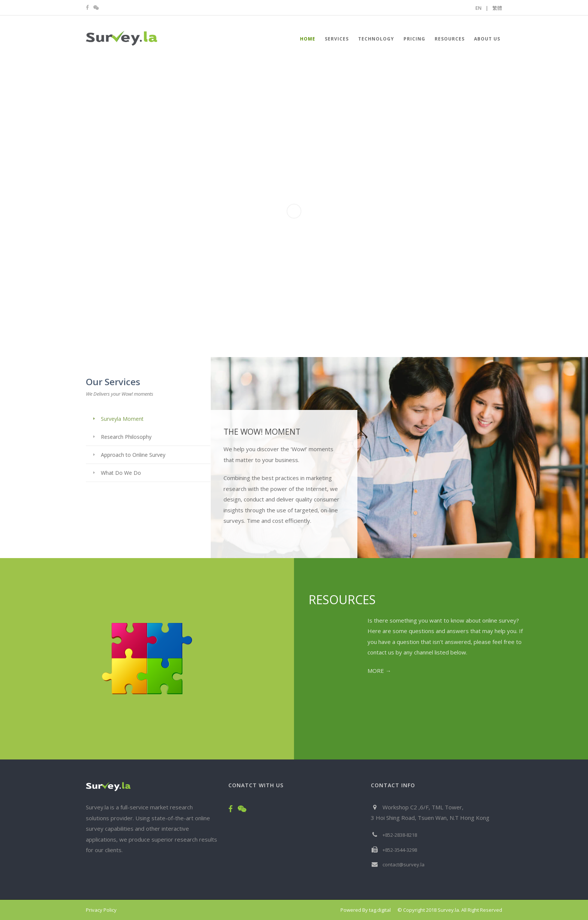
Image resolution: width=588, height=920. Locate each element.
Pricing (414, 39)
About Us (487, 39)
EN (482, 8)
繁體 (497, 8)
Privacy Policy (101, 910)
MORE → (379, 671)
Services (337, 39)
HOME (308, 39)
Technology (376, 39)
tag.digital (380, 910)
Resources (450, 39)
